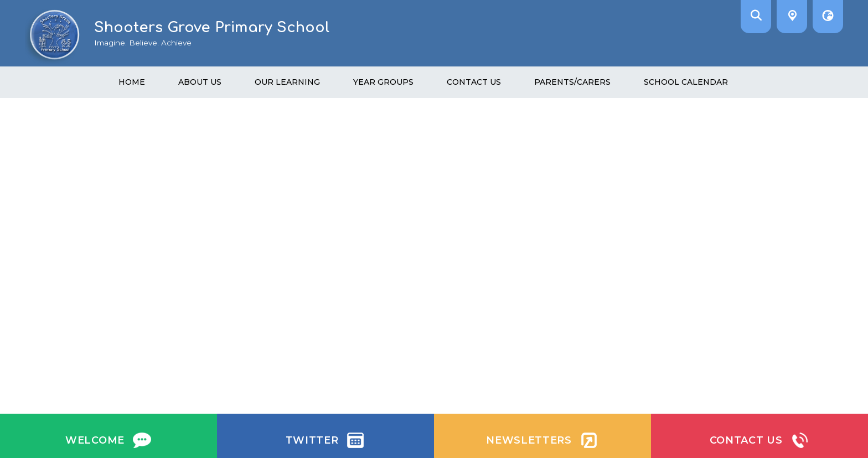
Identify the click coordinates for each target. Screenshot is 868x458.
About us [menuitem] (200, 82)
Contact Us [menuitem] (474, 82)
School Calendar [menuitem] (686, 82)
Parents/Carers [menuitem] (572, 82)
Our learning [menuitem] (287, 82)
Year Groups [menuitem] (383, 82)
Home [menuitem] (132, 82)
